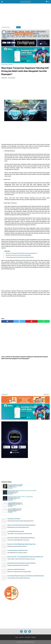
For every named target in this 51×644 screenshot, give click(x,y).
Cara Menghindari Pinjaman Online (16, 531)
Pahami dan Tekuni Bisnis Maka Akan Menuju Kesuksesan (21, 525)
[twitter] (19, 321)
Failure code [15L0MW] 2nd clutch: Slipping (15, 503)
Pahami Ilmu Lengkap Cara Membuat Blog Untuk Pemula (21, 538)
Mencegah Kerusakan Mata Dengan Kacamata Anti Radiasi (21, 563)
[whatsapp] (44, 321)
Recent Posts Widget (4, 515)
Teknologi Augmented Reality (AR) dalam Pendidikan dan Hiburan (20, 257)
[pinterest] (32, 321)
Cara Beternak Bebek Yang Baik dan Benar (18, 550)
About (17, 637)
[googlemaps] (25, 631)
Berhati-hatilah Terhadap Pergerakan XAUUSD (16, 484)
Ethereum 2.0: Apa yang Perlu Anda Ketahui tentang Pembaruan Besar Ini (22, 253)
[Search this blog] (49, 2)
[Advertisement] (25, 15)
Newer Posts (5, 395)
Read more (15, 487)
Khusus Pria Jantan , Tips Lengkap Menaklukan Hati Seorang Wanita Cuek (25, 557)
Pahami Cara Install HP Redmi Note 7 (16, 569)
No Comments (10, 488)
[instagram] (21, 631)
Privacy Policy (27, 637)
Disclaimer (34, 637)
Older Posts (46, 395)
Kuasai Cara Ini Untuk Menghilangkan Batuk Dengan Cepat (21, 544)
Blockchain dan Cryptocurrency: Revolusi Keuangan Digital (18, 255)
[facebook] (7, 321)
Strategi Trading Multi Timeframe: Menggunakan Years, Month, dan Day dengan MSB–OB (22, 491)
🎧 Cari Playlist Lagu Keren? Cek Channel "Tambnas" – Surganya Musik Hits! (20, 497)
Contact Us (21, 637)
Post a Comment (12, 78)
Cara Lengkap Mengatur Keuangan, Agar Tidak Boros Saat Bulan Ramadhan (26, 576)
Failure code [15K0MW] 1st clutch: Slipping (15, 509)
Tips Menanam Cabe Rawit (14, 519)
